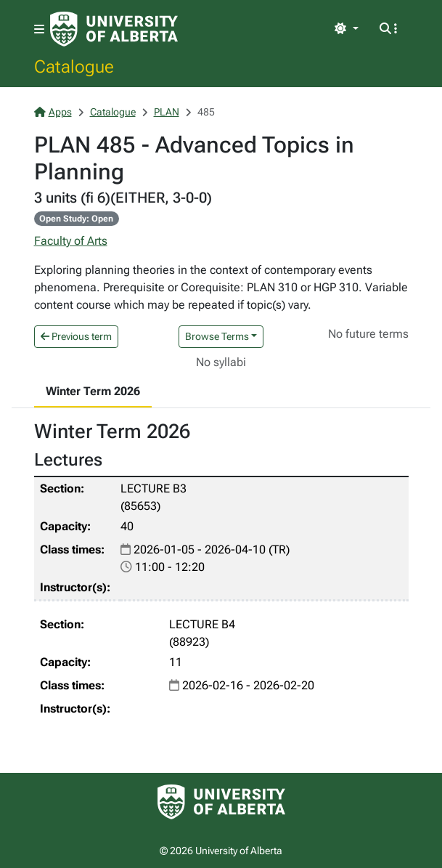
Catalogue (74, 66)
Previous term (76, 336)
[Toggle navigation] (39, 29)
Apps (53, 112)
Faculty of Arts (71, 241)
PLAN (167, 112)
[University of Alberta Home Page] (114, 29)
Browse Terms (217, 336)
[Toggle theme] (346, 29)
